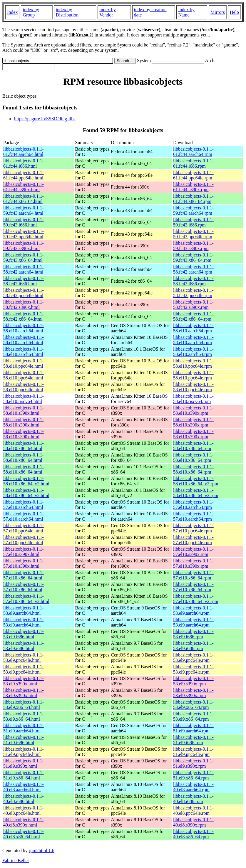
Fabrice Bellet (16, 860)
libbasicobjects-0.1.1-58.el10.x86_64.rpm (193, 446)
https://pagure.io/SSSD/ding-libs (45, 119)
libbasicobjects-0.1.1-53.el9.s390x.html (24, 681)
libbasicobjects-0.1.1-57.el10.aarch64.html (24, 505)
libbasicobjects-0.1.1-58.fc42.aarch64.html (24, 269)
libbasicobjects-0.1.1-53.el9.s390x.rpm (193, 681)
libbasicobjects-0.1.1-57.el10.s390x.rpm (193, 552)
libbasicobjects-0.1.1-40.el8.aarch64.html (24, 787)
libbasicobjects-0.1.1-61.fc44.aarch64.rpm (193, 152)
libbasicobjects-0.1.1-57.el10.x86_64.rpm (193, 575)
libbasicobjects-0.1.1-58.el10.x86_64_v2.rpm (196, 481)
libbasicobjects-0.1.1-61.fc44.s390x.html (24, 187)
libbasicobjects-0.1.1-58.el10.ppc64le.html (24, 363)
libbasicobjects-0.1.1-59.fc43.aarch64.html (24, 210)
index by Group (31, 12)
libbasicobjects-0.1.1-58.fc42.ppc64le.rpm (193, 293)
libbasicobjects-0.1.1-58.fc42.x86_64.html (24, 316)
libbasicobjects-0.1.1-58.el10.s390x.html (24, 410)
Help (234, 12)
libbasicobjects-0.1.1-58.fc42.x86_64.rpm (193, 316)
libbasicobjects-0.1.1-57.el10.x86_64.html (24, 575)
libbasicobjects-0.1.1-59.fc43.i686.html (24, 222)
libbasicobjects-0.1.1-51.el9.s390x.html (24, 763)
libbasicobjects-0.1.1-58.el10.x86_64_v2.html (26, 481)
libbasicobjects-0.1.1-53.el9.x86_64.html (24, 705)
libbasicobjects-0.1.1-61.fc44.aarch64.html (24, 152)
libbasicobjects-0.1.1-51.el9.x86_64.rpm (193, 775)
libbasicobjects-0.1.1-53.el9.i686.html (24, 634)
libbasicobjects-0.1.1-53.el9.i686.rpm (193, 634)
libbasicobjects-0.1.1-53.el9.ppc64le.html (24, 658)
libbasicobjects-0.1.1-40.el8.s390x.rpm (193, 822)
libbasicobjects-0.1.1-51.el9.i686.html (24, 740)
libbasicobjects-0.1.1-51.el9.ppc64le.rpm (193, 752)
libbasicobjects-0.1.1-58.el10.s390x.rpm (193, 410)
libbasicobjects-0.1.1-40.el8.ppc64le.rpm (193, 810)
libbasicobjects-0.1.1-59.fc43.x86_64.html (24, 258)
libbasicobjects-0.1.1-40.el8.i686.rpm (193, 799)
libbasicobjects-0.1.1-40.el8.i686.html (24, 799)
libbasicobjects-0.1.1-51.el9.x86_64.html (24, 775)
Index (12, 12)
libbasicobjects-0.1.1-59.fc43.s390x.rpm (193, 246)
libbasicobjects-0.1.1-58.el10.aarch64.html (24, 328)
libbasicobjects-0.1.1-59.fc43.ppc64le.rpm (193, 234)
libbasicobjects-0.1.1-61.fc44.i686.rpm (193, 163)
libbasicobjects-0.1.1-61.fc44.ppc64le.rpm (193, 175)
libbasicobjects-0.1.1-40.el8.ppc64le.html (24, 810)
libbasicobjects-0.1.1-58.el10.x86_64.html (24, 446)
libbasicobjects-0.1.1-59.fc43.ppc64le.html (24, 234)
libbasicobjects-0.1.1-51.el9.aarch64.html (24, 728)
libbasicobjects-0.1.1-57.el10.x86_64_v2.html (26, 599)
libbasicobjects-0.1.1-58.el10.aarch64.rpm (193, 328)
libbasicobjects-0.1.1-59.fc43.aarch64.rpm (193, 210)
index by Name (186, 12)
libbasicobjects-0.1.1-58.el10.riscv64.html (24, 399)
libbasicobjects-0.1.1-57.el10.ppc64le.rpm (193, 528)
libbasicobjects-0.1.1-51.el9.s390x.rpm (193, 763)
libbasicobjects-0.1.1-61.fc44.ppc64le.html (24, 175)
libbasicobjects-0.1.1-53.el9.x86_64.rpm (193, 705)
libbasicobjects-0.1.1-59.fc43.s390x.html (24, 246)
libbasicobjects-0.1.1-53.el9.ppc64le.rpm (193, 658)
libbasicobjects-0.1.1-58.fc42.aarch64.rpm (193, 269)
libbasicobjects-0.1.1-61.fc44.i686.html (24, 163)
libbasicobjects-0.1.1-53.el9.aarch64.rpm (193, 610)
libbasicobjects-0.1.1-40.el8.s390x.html (24, 822)
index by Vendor (108, 12)
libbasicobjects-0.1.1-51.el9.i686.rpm (193, 740)
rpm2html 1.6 (42, 850)
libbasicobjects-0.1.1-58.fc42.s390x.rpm (193, 305)
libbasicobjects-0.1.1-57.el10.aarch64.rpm (193, 505)
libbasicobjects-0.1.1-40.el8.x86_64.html (24, 834)
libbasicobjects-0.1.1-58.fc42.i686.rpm (193, 281)
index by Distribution (67, 12)
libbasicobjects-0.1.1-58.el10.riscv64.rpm (193, 399)
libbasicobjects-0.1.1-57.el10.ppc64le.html (24, 528)
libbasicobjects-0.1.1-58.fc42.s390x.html (24, 305)
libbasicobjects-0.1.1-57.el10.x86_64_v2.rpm (196, 599)
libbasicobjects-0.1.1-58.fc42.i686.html (24, 281)
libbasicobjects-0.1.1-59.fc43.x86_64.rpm (193, 258)
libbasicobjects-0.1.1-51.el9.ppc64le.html (24, 752)
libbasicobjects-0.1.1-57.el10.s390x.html (24, 552)
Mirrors (218, 12)
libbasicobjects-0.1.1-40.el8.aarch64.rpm (193, 787)
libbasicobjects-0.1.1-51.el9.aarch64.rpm (193, 728)
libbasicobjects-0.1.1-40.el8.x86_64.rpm (193, 834)
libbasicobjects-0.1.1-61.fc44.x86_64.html (24, 199)
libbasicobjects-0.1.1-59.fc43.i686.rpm (193, 222)
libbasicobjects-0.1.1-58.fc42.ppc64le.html (24, 293)
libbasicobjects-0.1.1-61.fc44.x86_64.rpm (193, 199)
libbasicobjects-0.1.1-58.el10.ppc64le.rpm (193, 363)
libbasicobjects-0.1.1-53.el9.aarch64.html (24, 610)
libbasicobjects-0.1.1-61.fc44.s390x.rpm (193, 187)
